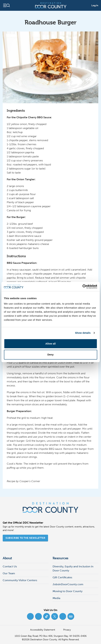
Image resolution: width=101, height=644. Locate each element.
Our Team (9, 573)
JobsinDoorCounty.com (68, 584)
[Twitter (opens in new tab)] (55, 616)
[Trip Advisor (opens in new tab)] (71, 616)
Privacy (67, 630)
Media (56, 598)
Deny (50, 355)
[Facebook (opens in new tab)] (30, 616)
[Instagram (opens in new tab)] (38, 616)
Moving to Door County (68, 591)
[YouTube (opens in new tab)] (63, 616)
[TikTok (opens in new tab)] (47, 616)
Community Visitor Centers (20, 580)
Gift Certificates (62, 577)
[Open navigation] (6, 5)
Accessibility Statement (43, 630)
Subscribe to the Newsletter (25, 538)
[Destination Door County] (51, 5)
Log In (95, 5)
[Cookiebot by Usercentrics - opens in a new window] (82, 287)
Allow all (50, 344)
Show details (83, 333)
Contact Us (10, 566)
